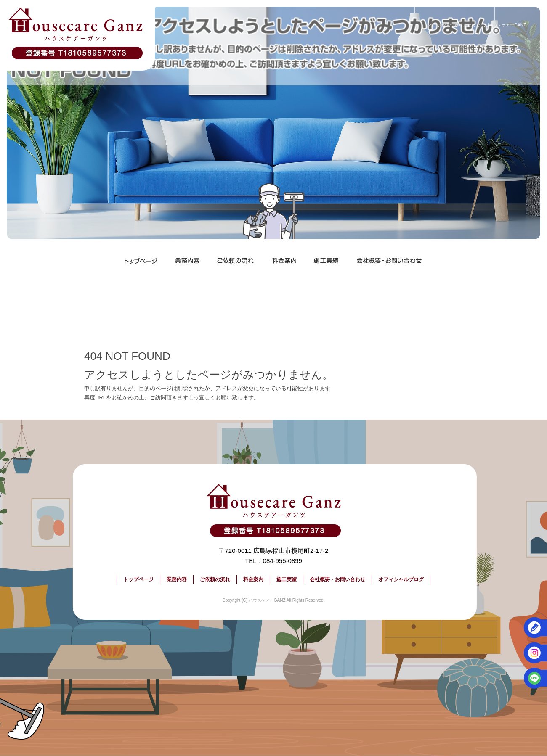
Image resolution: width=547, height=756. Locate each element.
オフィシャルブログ (401, 579)
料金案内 (284, 261)
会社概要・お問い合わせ (389, 261)
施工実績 (326, 261)
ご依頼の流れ (236, 261)
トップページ (141, 261)
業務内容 (187, 261)
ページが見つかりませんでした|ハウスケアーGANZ (478, 25)
